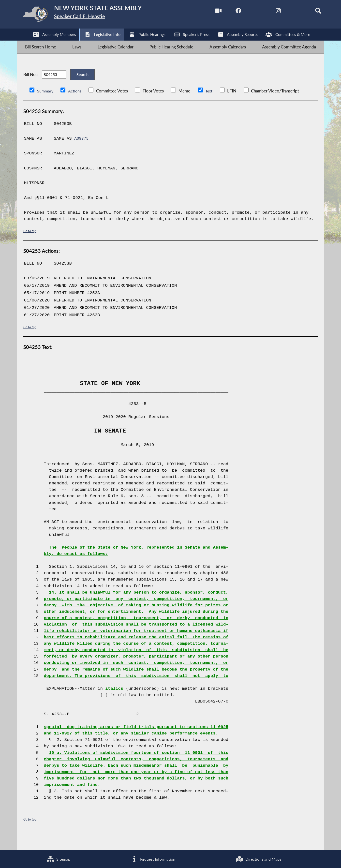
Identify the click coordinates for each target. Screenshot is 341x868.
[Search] (309, 12)
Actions (75, 104)
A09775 (82, 152)
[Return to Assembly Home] (95, 15)
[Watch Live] (206, 12)
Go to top (30, 244)
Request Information (153, 858)
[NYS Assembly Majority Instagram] (268, 12)
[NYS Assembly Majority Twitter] (247, 12)
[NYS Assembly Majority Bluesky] (289, 12)
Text (210, 104)
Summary (46, 104)
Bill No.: (30, 84)
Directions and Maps (259, 858)
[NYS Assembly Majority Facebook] (227, 12)
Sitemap (58, 858)
